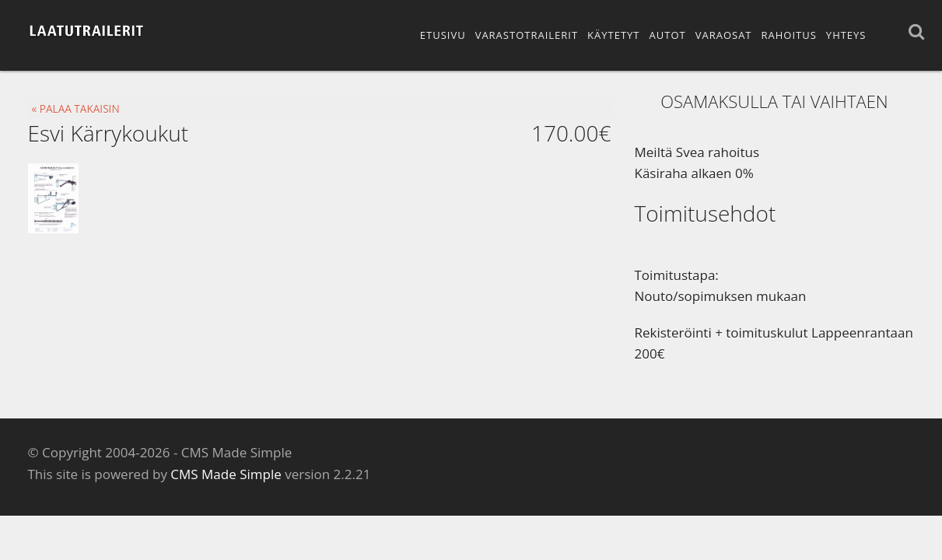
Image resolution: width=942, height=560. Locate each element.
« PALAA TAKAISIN (76, 108)
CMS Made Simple (226, 474)
